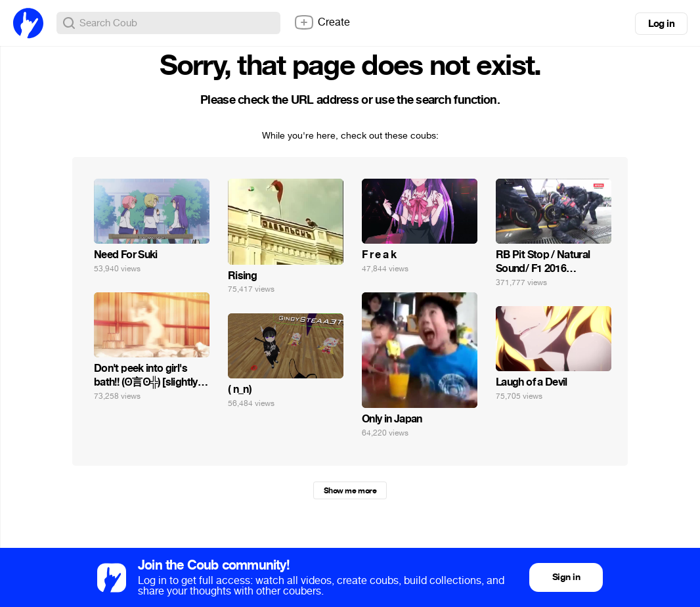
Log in (661, 24)
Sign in (566, 577)
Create (322, 22)
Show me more (350, 491)
